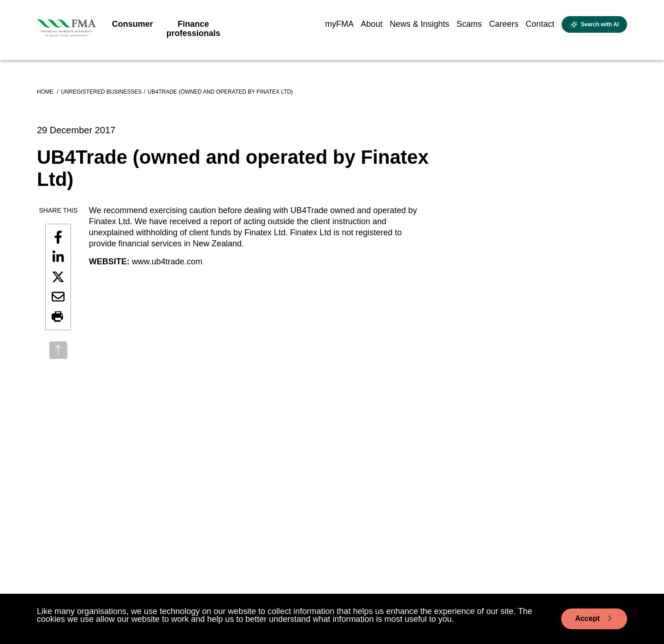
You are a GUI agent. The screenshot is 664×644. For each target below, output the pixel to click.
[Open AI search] (594, 24)
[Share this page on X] (58, 277)
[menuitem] (133, 27)
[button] (58, 317)
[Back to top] (58, 350)
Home (46, 92)
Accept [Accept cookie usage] (594, 619)
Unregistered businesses (101, 92)
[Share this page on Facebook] (58, 237)
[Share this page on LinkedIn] (58, 257)
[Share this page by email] (58, 297)
